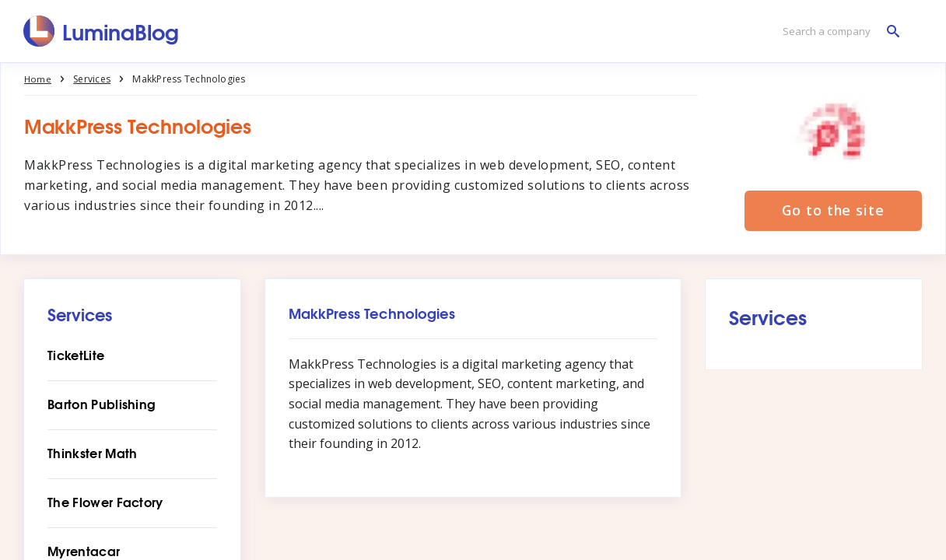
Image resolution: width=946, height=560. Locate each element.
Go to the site (833, 212)
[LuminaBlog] (102, 31)
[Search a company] (837, 31)
